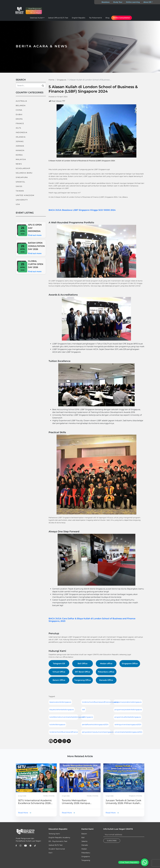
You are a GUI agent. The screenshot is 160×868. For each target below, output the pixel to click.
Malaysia (21, 159)
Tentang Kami (54, 834)
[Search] (31, 86)
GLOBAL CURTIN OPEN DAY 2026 (36, 264)
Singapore (86, 856)
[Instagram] (64, 741)
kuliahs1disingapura (57, 725)
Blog (107, 18)
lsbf (83, 710)
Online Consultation (122, 18)
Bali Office (83, 664)
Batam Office (59, 680)
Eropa (19, 119)
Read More (23, 813)
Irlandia (21, 137)
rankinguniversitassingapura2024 (128, 725)
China (19, 110)
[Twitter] (55, 741)
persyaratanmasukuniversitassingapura (98, 732)
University (22, 200)
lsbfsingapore (87, 717)
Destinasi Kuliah (36, 18)
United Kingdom (25, 195)
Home (51, 80)
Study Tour (118, 2)
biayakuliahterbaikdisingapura (62, 710)
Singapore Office (130, 664)
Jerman (20, 146)
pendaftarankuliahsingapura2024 (95, 725)
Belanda (21, 105)
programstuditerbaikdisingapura (128, 717)
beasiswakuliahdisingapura (60, 702)
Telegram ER (59, 664)
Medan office (106, 664)
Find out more (35, 235)
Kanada (20, 150)
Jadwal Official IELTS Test (58, 18)
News (19, 164)
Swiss (19, 186)
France (20, 123)
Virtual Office (59, 672)
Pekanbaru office (106, 672)
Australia (21, 101)
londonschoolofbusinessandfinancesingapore (100, 702)
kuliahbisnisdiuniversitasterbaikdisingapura (67, 717)
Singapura (22, 177)
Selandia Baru (24, 173)
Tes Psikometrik (95, 18)
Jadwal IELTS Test (56, 845)
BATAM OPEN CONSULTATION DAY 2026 (36, 246)
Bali (83, 837)
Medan (84, 849)
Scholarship (23, 168)
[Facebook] (51, 741)
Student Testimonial (57, 849)
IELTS (18, 128)
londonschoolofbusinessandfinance (64, 732)
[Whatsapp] (60, 741)
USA (18, 204)
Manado (85, 845)
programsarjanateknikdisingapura (128, 710)
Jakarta (84, 841)
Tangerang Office (83, 680)
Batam (84, 834)
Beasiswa (106, 2)
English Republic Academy (59, 837)
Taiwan (20, 191)
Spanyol (21, 182)
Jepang (20, 141)
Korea (19, 155)
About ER (147, 2)
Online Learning (133, 2)
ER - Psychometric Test (58, 841)
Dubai (19, 114)
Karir (51, 853)
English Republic (79, 18)
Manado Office (106, 680)
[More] (69, 741)
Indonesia (22, 132)
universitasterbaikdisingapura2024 (128, 732)
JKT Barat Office (82, 672)
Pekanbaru (86, 853)
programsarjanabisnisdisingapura (128, 702)
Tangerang (86, 860)
